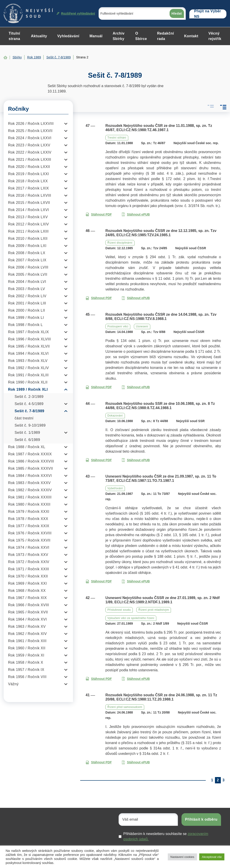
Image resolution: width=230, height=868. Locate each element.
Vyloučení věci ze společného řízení (131, 618)
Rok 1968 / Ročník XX (27, 591)
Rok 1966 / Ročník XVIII (29, 605)
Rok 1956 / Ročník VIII (27, 677)
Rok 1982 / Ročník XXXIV (30, 490)
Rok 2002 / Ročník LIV (27, 296)
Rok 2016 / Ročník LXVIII (30, 195)
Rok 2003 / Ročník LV (27, 289)
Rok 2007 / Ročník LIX (27, 260)
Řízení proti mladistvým (154, 610)
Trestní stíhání (117, 138)
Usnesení (142, 326)
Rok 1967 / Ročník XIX (27, 598)
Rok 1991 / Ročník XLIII (28, 375)
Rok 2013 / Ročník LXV (28, 217)
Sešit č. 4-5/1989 (29, 404)
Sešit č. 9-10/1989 (30, 425)
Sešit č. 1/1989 (27, 433)
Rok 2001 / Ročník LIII (27, 303)
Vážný (13, 684)
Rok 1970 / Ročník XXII (28, 576)
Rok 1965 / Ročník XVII (28, 612)
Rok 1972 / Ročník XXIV (29, 562)
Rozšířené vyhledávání (76, 13)
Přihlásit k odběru (201, 819)
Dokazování (115, 416)
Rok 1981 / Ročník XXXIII (30, 497)
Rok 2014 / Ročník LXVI (29, 210)
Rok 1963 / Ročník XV (27, 627)
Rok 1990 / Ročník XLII (28, 382)
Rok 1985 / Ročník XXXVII (31, 468)
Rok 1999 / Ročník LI (26, 318)
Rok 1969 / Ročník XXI (27, 583)
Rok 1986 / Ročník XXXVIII (31, 461)
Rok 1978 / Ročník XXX (28, 519)
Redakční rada (165, 36)
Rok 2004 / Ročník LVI (27, 282)
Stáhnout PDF (99, 215)
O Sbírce (141, 36)
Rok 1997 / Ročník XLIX (29, 332)
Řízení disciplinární (120, 243)
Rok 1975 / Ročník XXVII (29, 540)
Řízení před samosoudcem (125, 707)
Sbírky (17, 57)
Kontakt (191, 36)
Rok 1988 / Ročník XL (27, 447)
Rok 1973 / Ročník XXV (28, 555)
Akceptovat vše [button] (212, 857)
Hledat (177, 13)
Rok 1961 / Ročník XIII (27, 641)
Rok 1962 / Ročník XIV (27, 634)
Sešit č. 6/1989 (27, 440)
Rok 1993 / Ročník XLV (28, 361)
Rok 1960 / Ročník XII (27, 648)
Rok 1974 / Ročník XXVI (29, 547)
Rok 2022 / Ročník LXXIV (30, 152)
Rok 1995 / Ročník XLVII (29, 346)
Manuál (96, 36)
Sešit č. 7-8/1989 (58, 57)
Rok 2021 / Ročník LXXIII (30, 160)
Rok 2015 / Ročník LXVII (29, 203)
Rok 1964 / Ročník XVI (27, 619)
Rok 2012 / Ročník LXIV (29, 224)
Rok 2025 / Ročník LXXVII (30, 131)
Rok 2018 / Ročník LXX (28, 181)
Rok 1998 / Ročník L (25, 325)
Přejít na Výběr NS (208, 14)
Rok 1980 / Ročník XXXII (29, 504)
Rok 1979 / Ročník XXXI (29, 512)
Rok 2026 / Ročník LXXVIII (31, 124)
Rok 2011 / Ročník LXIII (28, 231)
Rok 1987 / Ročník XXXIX (30, 454)
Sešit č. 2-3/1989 (29, 397)
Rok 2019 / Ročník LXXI (29, 174)
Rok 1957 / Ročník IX (26, 670)
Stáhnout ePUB (136, 215)
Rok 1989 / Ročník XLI (28, 389)
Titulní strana (14, 36)
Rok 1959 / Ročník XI (26, 655)
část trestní (24, 418)
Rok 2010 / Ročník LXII (28, 239)
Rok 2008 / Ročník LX (27, 253)
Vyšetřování (115, 488)
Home (5, 57)
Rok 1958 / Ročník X (26, 662)
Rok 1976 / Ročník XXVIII (30, 533)
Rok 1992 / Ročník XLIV (29, 368)
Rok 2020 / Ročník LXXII (29, 167)
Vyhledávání (68, 36)
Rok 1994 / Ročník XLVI (28, 354)
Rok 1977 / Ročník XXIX (29, 526)
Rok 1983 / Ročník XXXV (29, 483)
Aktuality (39, 36)
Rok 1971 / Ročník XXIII (29, 569)
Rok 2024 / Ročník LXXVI (30, 138)
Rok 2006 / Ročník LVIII (28, 267)
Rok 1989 (34, 57)
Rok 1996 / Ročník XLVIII (29, 339)
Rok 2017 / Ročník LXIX (29, 188)
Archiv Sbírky (119, 36)
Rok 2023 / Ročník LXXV (29, 145)
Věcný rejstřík (215, 36)
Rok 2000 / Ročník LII (27, 310)
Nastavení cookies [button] (182, 857)
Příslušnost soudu (119, 610)
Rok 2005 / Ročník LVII (28, 274)
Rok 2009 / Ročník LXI (27, 246)
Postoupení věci (118, 326)
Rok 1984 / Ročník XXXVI (30, 476)
